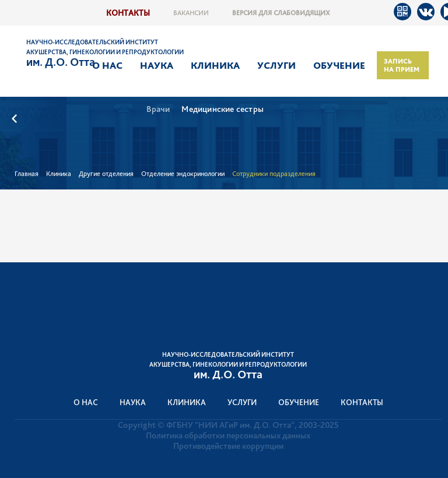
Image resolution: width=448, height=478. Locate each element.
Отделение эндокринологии (183, 174)
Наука (157, 65)
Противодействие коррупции (228, 446)
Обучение (339, 65)
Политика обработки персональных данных (228, 435)
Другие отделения (106, 174)
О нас (107, 65)
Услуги (276, 65)
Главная (27, 174)
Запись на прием (402, 65)
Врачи (158, 109)
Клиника (215, 65)
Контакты (128, 13)
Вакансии (191, 13)
